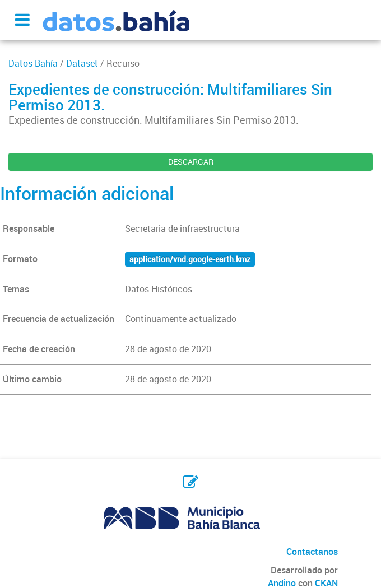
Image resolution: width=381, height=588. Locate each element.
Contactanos (312, 552)
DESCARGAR (191, 162)
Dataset (82, 63)
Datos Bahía (33, 63)
